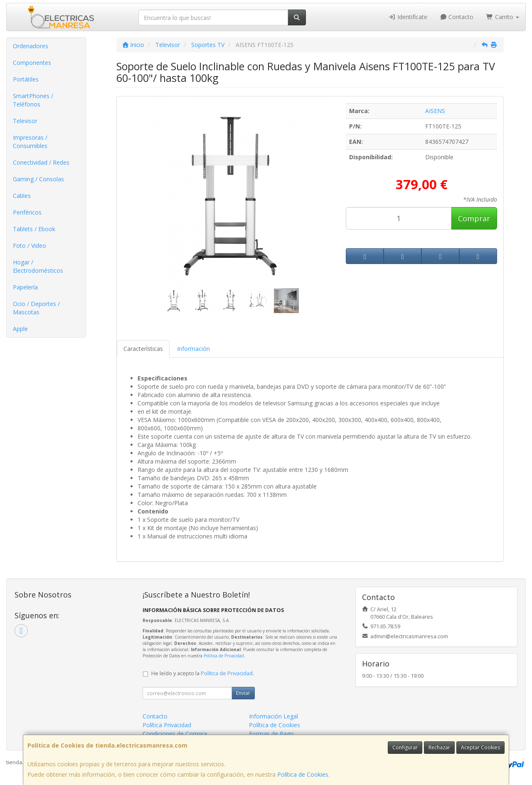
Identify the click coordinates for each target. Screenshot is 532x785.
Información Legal (273, 716)
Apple (20, 329)
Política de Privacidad (224, 656)
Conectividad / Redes (41, 162)
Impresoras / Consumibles (30, 142)
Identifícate (408, 17)
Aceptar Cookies (480, 747)
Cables (22, 196)
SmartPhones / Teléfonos (33, 100)
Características (143, 349)
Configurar (405, 747)
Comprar (474, 218)
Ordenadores (31, 46)
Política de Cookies (303, 774)
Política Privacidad (167, 725)
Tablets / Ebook (34, 229)
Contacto (457, 17)
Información (193, 349)
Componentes (32, 63)
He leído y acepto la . (203, 673)
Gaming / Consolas (38, 179)
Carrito (502, 17)
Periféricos (27, 212)
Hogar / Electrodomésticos (38, 266)
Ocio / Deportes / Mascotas (36, 308)
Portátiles (26, 79)
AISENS (435, 111)
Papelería (25, 287)
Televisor (25, 121)
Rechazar (439, 747)
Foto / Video (30, 246)
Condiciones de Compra (175, 734)
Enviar (243, 693)
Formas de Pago (271, 734)
